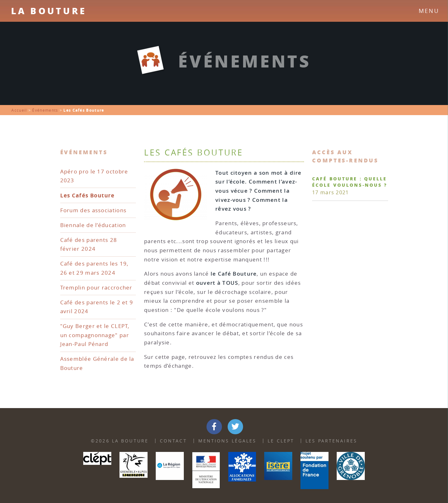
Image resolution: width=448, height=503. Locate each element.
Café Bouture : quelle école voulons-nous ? (350, 182)
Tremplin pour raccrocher (96, 287)
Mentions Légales (227, 441)
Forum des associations (93, 210)
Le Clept (281, 441)
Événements (45, 110)
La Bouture (49, 11)
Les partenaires (331, 441)
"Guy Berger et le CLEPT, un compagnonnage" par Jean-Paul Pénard (95, 335)
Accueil (19, 110)
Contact (173, 441)
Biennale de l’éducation (93, 225)
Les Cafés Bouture (87, 195)
